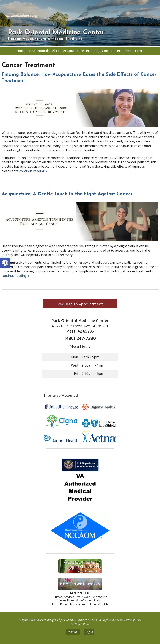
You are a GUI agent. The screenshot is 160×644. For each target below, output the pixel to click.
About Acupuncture (68, 51)
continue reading (33, 171)
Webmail (73, 632)
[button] (5, 263)
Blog (96, 51)
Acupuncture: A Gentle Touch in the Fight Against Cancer (67, 194)
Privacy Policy (80, 624)
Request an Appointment (80, 304)
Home (21, 51)
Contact (108, 51)
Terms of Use (132, 620)
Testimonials (39, 51)
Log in (89, 632)
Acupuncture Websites (33, 620)
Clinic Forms (134, 51)
